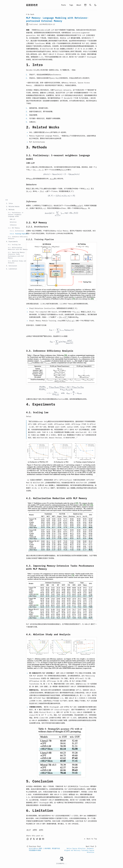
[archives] (85, 5)
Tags (71, 5)
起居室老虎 (32, 5)
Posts (64, 5)
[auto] (95, 5)
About (79, 5)
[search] (90, 5)
